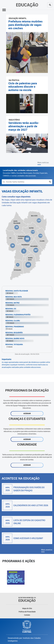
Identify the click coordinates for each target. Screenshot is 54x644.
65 (28, 265)
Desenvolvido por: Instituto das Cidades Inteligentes (24, 639)
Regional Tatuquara (14, 344)
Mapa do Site (27, 608)
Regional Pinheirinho (15, 327)
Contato (27, 615)
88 (27, 239)
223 (39, 220)
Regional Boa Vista (13, 297)
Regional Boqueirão (14, 333)
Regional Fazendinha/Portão (18, 315)
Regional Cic (11, 309)
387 (36, 250)
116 (33, 232)
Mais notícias (43, 162)
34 (13, 246)
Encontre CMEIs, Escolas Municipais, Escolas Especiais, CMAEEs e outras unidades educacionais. (25, 173)
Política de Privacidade (27, 612)
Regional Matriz (12, 303)
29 (17, 227)
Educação (27, 5)
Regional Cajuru (13, 321)
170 (40, 236)
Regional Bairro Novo (15, 338)
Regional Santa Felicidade (17, 291)
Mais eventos (47, 550)
